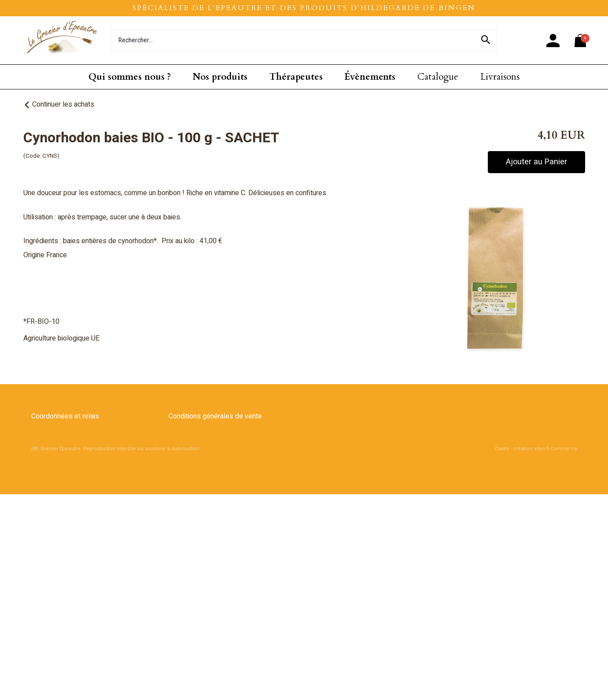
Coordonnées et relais (65, 416)
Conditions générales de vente (215, 416)
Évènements (370, 77)
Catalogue (438, 77)
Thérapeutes (296, 77)
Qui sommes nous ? (130, 77)
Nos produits (220, 77)
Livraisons (500, 77)
